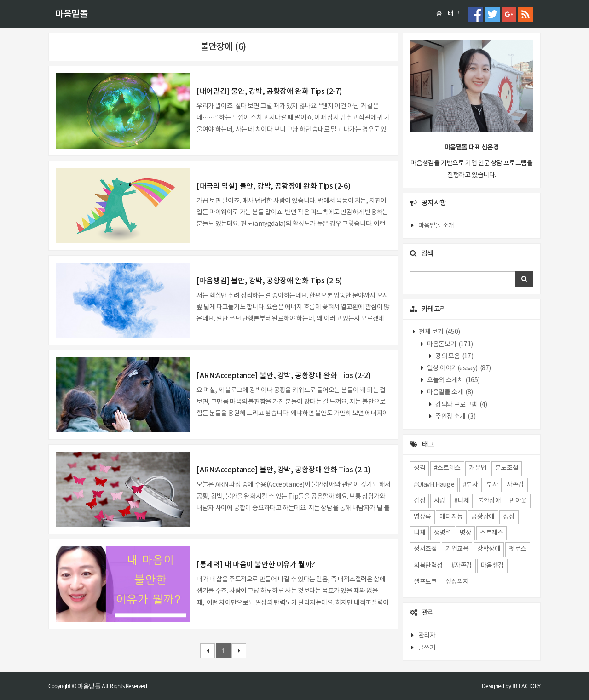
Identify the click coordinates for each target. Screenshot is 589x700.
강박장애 (489, 549)
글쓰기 (427, 648)
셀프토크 (425, 582)
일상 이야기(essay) (459, 368)
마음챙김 (492, 566)
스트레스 (491, 533)
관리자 (427, 636)
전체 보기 (439, 332)
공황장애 (483, 517)
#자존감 (462, 566)
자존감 (515, 485)
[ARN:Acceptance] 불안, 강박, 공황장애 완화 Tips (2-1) (283, 470)
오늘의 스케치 (453, 380)
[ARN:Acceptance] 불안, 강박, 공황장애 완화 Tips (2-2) (283, 376)
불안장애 (489, 501)
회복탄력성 (428, 566)
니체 (419, 533)
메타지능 (451, 517)
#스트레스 (447, 468)
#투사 (471, 485)
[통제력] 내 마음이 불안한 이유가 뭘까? (256, 565)
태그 (453, 14)
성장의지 (457, 582)
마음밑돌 (71, 14)
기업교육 (457, 549)
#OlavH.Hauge (434, 485)
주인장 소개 (455, 417)
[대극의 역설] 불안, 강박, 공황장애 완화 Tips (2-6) (273, 186)
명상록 (422, 517)
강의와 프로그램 (461, 405)
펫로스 (518, 549)
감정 (419, 501)
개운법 (478, 468)
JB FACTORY (526, 686)
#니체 (462, 501)
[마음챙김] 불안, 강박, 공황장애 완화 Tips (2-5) (269, 281)
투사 (492, 485)
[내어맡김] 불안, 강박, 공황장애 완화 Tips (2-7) (269, 92)
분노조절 (507, 468)
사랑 (440, 501)
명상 (465, 533)
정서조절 (425, 549)
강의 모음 (454, 356)
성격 (419, 468)
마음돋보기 (450, 344)
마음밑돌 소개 (436, 226)
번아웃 (518, 501)
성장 (509, 517)
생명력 (443, 533)
